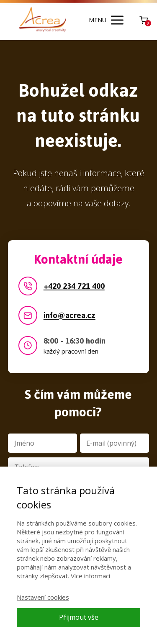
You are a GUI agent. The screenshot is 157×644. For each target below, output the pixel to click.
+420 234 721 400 (74, 286)
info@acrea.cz (69, 316)
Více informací (90, 576)
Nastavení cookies (43, 597)
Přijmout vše (79, 617)
